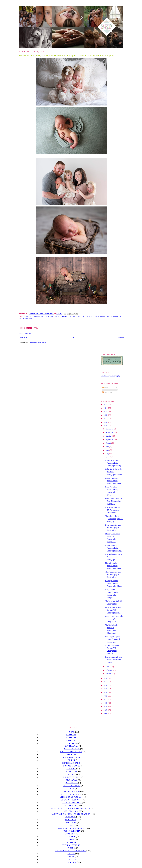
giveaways (72, 780)
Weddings (71, 862)
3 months (71, 735)
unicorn (72, 859)
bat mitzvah (72, 746)
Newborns (105, 317)
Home (72, 337)
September (110, 439)
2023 (106, 412)
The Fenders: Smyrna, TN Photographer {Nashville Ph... (113, 575)
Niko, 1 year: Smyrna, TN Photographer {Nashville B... (113, 528)
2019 (106, 426)
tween (71, 854)
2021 (106, 419)
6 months (71, 738)
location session (71, 800)
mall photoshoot (72, 803)
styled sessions (71, 845)
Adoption (72, 743)
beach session (72, 749)
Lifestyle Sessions (71, 794)
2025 (106, 404)
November (110, 432)
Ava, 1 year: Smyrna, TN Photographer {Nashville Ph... (113, 510)
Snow (72, 839)
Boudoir (72, 754)
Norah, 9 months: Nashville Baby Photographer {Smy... (114, 548)
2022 (106, 415)
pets (71, 825)
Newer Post (23, 337)
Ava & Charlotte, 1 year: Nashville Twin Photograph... (114, 557)
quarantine (72, 834)
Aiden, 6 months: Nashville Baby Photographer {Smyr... (114, 481)
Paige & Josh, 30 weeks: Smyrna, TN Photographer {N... (114, 610)
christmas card (71, 763)
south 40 (72, 842)
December (110, 429)
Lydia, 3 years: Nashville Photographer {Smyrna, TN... (114, 619)
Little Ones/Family (71, 797)
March (108, 667)
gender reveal (72, 777)
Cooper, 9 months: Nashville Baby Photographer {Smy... (114, 583)
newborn (95, 317)
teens (72, 848)
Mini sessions (71, 811)
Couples (71, 769)
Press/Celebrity (72, 831)
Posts (105, 388)
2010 (106, 707)
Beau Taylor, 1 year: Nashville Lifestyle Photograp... (113, 639)
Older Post (121, 337)
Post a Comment (25, 334)
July (107, 447)
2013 (106, 696)
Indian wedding (72, 786)
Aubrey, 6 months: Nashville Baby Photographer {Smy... (114, 463)
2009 (106, 710)
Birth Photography (71, 752)
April (108, 457)
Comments (107, 392)
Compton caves (72, 766)
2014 (106, 692)
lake (72, 788)
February (109, 670)
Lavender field (71, 791)
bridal (72, 760)
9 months (71, 740)
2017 (106, 682)
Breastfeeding (72, 757)
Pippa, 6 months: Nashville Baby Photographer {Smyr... (114, 566)
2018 (106, 678)
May (108, 454)
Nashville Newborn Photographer (74, 317)
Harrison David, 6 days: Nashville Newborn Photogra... (114, 660)
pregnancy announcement (72, 828)
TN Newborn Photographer (71, 851)
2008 (106, 714)
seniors (71, 837)
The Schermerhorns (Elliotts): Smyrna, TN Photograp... (114, 519)
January (109, 674)
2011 (106, 703)
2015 (106, 689)
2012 (106, 699)
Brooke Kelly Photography (110, 376)
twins (71, 857)
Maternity (71, 806)
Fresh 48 (71, 774)
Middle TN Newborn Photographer (42, 317)
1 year (71, 732)
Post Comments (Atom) (37, 342)
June (108, 450)
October (109, 436)
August (108, 443)
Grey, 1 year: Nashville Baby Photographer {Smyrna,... (113, 501)
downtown (72, 772)
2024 (106, 408)
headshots (72, 783)
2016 (106, 685)
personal (71, 823)
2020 (106, 422)
